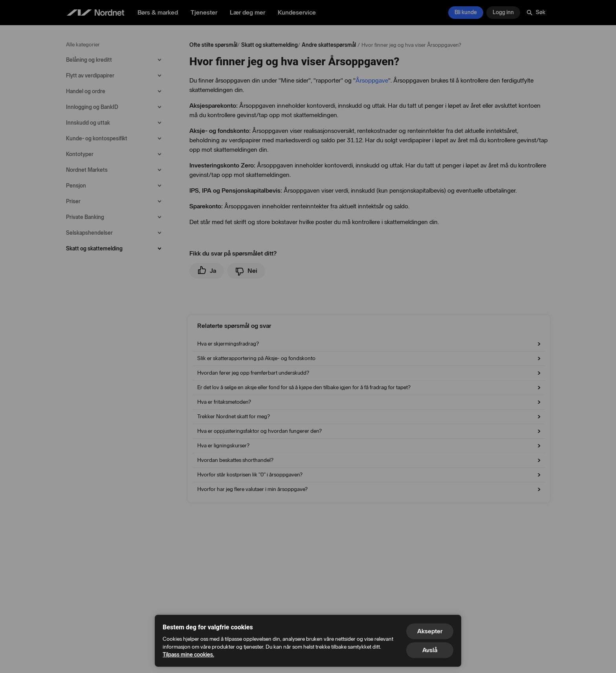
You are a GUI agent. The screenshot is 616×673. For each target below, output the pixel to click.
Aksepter (430, 631)
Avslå (430, 650)
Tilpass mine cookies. (188, 655)
